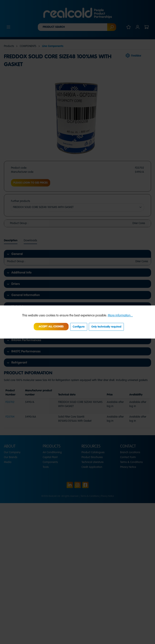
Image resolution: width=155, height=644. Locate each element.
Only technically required (106, 327)
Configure (79, 327)
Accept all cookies (51, 327)
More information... (120, 316)
